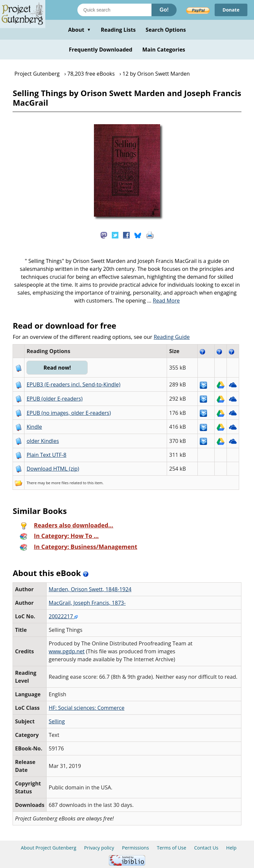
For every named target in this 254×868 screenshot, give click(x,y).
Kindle (34, 427)
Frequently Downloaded (101, 50)
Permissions (136, 848)
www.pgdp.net (67, 651)
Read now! (57, 368)
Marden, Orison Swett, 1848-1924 (90, 589)
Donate (231, 10)
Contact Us (206, 848)
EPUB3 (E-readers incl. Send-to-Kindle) (73, 384)
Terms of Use (171, 848)
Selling (57, 721)
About (80, 30)
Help (231, 848)
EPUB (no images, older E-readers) (69, 413)
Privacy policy (99, 848)
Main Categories (164, 50)
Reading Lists (118, 30)
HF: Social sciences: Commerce (86, 708)
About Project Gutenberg (49, 848)
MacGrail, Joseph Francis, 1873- (87, 603)
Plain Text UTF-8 (46, 455)
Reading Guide (172, 337)
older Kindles (43, 441)
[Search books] (114, 10)
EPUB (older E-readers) (54, 399)
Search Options (166, 30)
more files (60, 483)
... (164, 301)
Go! (164, 10)
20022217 (63, 616)
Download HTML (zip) (53, 469)
